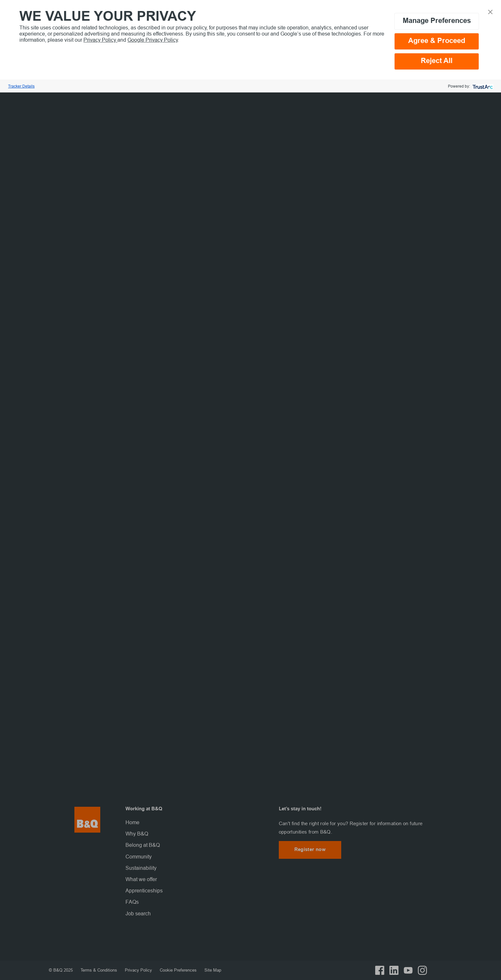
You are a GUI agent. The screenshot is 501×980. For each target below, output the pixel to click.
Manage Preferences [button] (437, 21)
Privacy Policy (100, 40)
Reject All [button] (437, 61)
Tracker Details (21, 86)
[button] (490, 11)
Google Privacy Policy (153, 40)
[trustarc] (482, 86)
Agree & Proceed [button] (437, 41)
